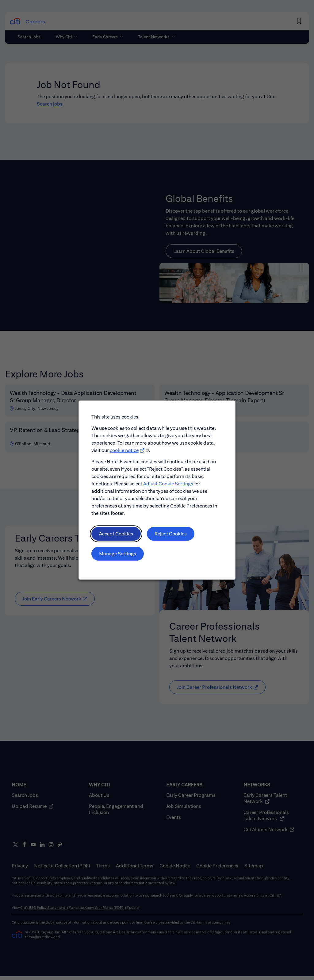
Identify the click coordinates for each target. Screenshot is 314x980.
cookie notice (124, 451)
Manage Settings (118, 554)
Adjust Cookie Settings (168, 484)
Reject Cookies (171, 534)
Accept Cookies (116, 534)
